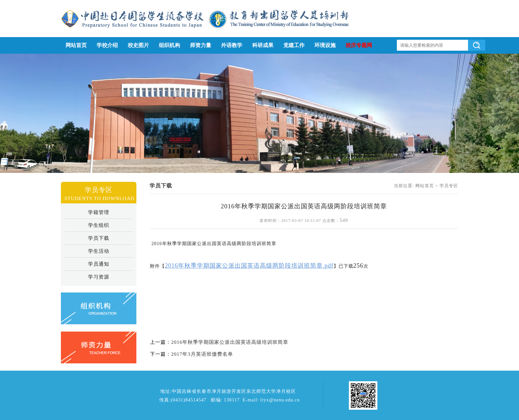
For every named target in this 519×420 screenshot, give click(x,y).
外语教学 (232, 45)
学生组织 (99, 225)
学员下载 (99, 238)
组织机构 (169, 45)
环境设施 (325, 45)
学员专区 (449, 186)
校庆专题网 (359, 45)
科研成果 (263, 45)
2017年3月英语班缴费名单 (202, 354)
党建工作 (294, 45)
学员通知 (99, 264)
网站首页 (76, 45)
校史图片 (138, 45)
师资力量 (201, 45)
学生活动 (99, 251)
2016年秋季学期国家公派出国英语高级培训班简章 (230, 342)
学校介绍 (107, 45)
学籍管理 (99, 212)
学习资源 (99, 277)
